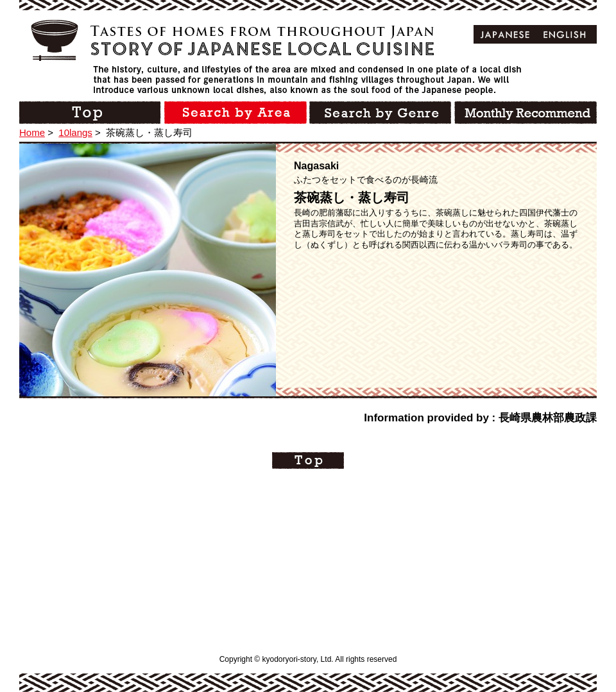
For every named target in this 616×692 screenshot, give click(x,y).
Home (32, 132)
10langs (75, 132)
